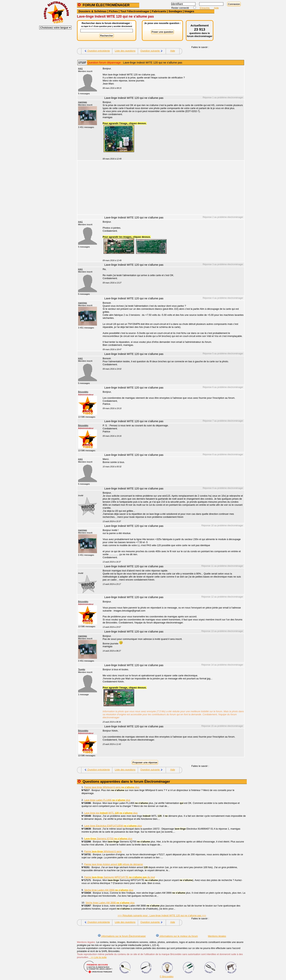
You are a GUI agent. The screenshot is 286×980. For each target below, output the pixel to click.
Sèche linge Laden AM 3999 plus (109, 890)
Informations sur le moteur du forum (177, 936)
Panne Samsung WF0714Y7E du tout (119, 877)
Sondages (175, 11)
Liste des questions (125, 51)
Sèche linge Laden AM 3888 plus (110, 903)
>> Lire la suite (98, 957)
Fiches (113, 11)
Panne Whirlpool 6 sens (103, 851)
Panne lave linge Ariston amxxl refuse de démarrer (114, 864)
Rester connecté (180, 8)
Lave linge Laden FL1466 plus (107, 800)
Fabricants (159, 11)
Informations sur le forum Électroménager (122, 936)
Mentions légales (217, 936)
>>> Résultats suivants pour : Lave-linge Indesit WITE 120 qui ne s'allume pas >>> (162, 915)
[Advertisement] (171, 188)
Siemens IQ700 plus (108, 839)
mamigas (83, 102)
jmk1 (80, 68)
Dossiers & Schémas (92, 11)
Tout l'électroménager (135, 11)
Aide (216, 8)
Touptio (82, 669)
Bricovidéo (83, 392)
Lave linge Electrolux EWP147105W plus (113, 826)
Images (189, 11)
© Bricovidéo (167, 977)
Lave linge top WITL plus (111, 813)
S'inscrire (205, 8)
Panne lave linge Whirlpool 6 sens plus (112, 787)
